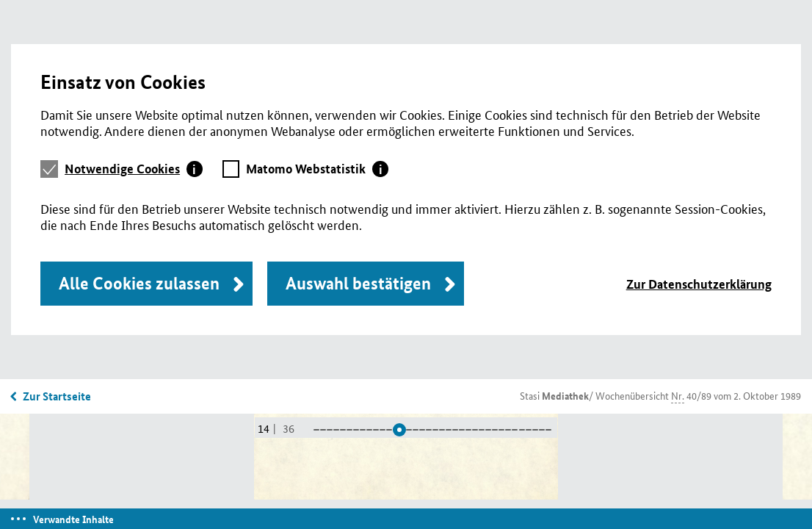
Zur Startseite (57, 396)
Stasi (554, 395)
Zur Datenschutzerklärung (699, 284)
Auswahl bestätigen (358, 283)
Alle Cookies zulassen (139, 283)
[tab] (134, 169)
